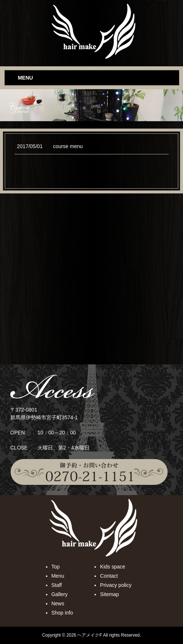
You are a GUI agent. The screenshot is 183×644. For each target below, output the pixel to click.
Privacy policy (116, 585)
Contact (109, 576)
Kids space (112, 567)
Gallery (60, 594)
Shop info (62, 613)
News (58, 603)
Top (56, 567)
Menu (58, 576)
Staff (57, 585)
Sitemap (109, 594)
